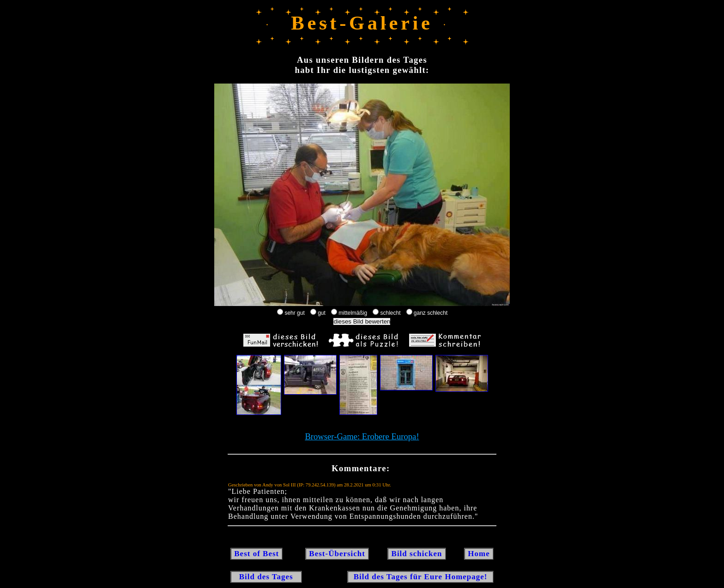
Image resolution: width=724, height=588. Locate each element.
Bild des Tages (266, 577)
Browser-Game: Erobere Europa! (362, 436)
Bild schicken (416, 554)
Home (479, 554)
